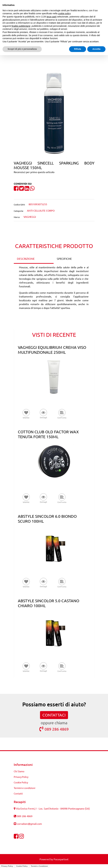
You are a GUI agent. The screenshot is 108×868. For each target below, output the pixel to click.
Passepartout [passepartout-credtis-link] (61, 859)
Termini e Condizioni (39, 866)
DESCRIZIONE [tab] (26, 259)
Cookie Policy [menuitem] (21, 782)
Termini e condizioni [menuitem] (25, 788)
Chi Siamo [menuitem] (19, 771)
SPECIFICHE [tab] (64, 259)
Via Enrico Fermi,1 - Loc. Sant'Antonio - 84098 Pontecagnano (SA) (53, 808)
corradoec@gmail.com (29, 824)
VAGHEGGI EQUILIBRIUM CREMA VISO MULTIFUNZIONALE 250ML (52, 350)
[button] (54, 114)
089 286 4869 (54, 729)
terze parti (52, 17)
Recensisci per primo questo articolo (34, 172)
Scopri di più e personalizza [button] (22, 49)
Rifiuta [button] (78, 49)
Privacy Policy (7, 866)
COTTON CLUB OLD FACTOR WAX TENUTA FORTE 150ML (48, 434)
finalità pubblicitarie (21, 26)
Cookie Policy (22, 866)
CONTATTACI (54, 715)
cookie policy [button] (64, 13)
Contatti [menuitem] (18, 793)
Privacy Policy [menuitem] (21, 777)
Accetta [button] (96, 49)
